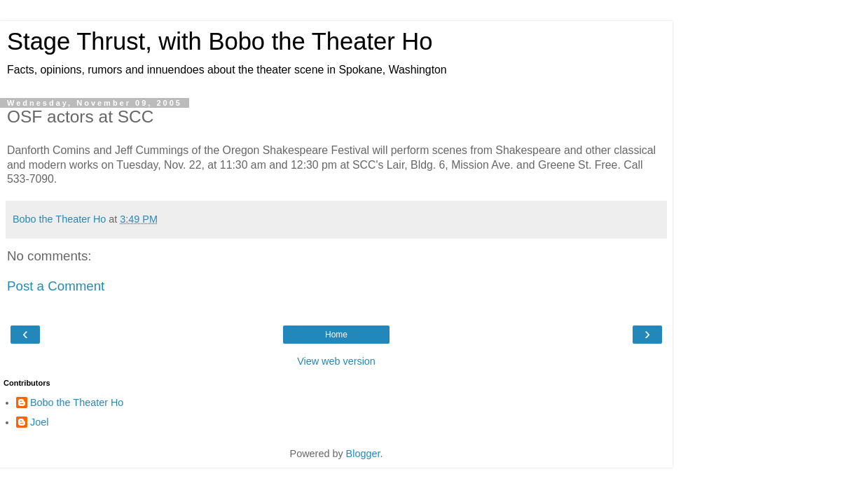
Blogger (363, 454)
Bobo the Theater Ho (77, 402)
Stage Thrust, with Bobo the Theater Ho (220, 41)
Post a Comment (56, 286)
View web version (336, 361)
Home (336, 335)
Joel (39, 422)
